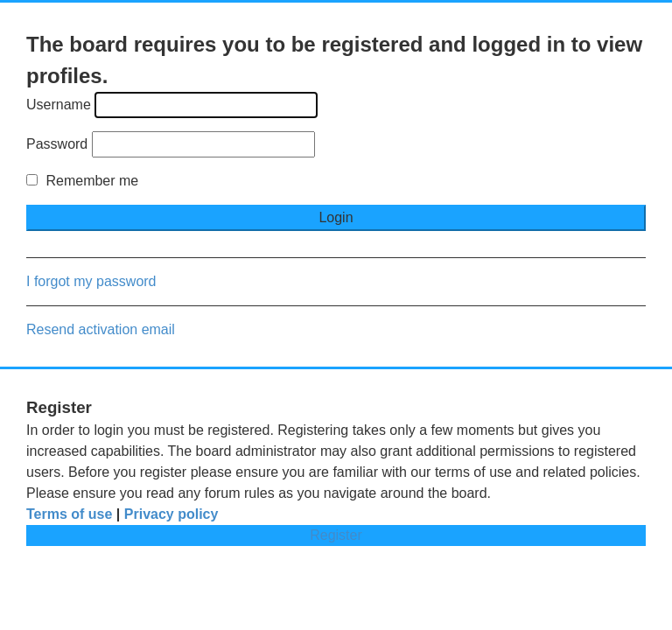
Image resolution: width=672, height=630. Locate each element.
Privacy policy (171, 514)
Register (336, 535)
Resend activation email (101, 329)
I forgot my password (91, 281)
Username (59, 105)
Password (57, 144)
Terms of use (69, 514)
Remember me (82, 181)
